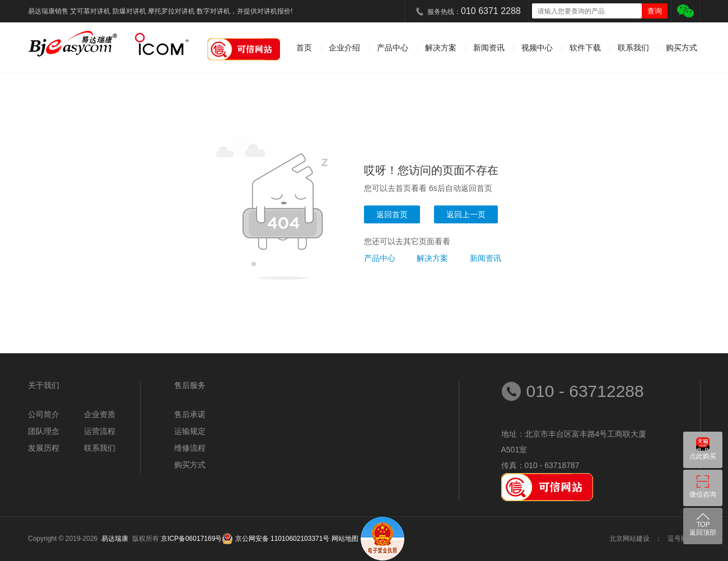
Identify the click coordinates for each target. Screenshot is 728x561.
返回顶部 (703, 532)
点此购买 (703, 456)
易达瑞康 (117, 539)
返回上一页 (466, 214)
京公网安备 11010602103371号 (281, 539)
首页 (304, 48)
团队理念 (44, 431)
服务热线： (474, 11)
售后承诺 (190, 414)
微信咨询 (703, 494)
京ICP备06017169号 (191, 539)
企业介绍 (344, 48)
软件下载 (585, 48)
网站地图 (345, 539)
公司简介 (44, 414)
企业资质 (100, 414)
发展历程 (44, 448)
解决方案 (441, 48)
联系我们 (633, 48)
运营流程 (100, 431)
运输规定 (190, 431)
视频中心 (537, 48)
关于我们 (44, 385)
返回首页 (392, 214)
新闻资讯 (489, 48)
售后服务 (190, 385)
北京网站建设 (629, 539)
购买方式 (682, 48)
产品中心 (393, 48)
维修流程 (190, 448)
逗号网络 (681, 539)
